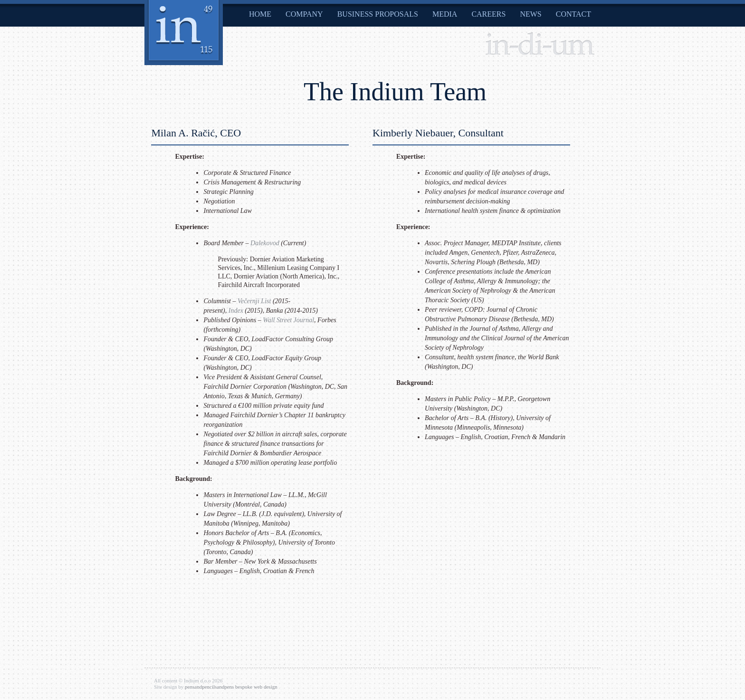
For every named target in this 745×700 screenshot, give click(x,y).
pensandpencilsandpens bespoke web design (231, 687)
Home (260, 14)
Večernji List (254, 301)
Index (236, 311)
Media (445, 14)
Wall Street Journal (288, 320)
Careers (488, 14)
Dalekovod (265, 243)
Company (304, 14)
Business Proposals (378, 14)
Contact (573, 14)
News (530, 14)
